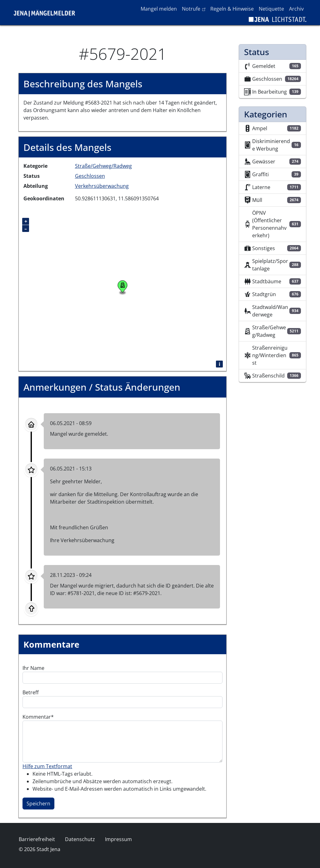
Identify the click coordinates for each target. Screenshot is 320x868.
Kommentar (37, 717)
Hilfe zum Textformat (47, 766)
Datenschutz (80, 839)
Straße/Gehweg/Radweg (103, 166)
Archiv (296, 9)
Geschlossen (90, 176)
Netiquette (271, 9)
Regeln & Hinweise (232, 9)
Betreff (31, 692)
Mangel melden (159, 9)
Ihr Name (33, 668)
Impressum (118, 839)
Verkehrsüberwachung (102, 186)
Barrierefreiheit (37, 839)
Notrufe (195, 8)
